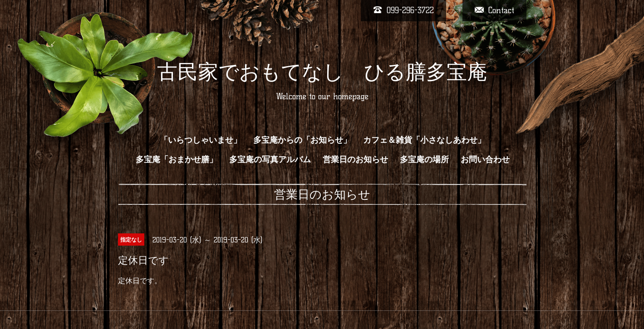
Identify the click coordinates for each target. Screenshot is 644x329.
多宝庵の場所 (424, 160)
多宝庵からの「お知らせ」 (302, 140)
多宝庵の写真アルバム (270, 160)
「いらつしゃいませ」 (201, 140)
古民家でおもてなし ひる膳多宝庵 (322, 72)
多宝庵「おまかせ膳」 (177, 160)
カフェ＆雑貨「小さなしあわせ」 (424, 140)
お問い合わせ (485, 160)
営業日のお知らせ (355, 160)
